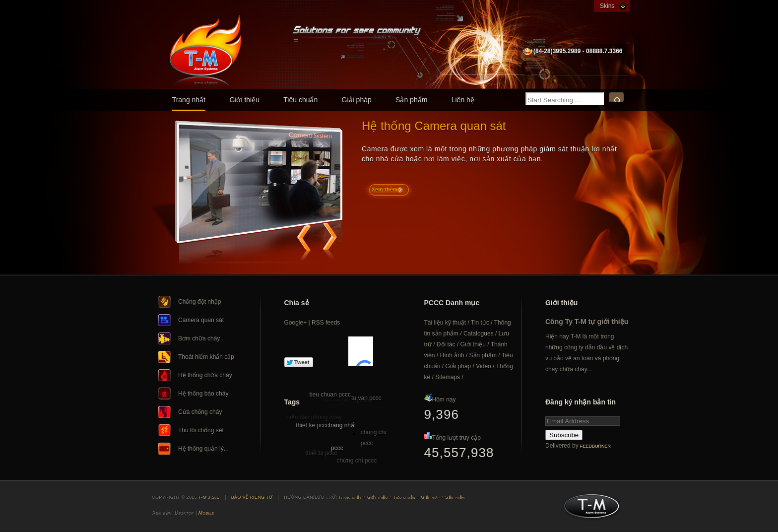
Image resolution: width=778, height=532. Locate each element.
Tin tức (480, 323)
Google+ (296, 323)
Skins (607, 6)
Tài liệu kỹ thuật (445, 323)
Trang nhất (189, 100)
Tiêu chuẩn (300, 100)
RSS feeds (326, 323)
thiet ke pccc (312, 425)
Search (617, 98)
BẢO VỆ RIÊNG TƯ (252, 497)
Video (483, 366)
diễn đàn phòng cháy (314, 417)
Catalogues (479, 333)
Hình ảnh (452, 355)
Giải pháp (357, 100)
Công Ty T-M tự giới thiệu (587, 322)
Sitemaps (448, 377)
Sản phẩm (411, 100)
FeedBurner (595, 446)
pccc (337, 448)
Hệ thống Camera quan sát (434, 126)
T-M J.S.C (589, 509)
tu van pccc (366, 398)
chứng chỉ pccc (357, 461)
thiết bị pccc (321, 453)
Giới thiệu (244, 100)
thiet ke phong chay (347, 400)
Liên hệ (463, 100)
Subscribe (564, 435)
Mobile (206, 513)
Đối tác (446, 344)
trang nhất (342, 425)
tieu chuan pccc (330, 395)
